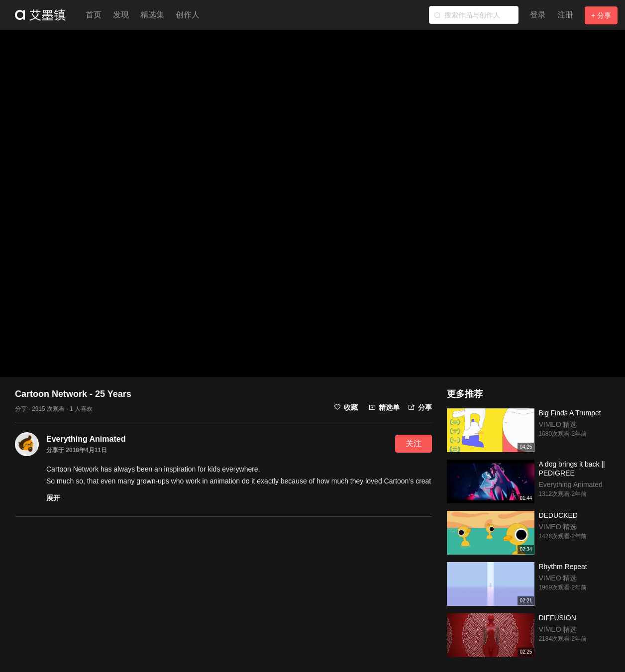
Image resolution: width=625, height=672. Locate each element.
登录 (538, 15)
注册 (565, 15)
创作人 (188, 15)
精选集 (152, 15)
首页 (94, 15)
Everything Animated (86, 439)
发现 (121, 15)
